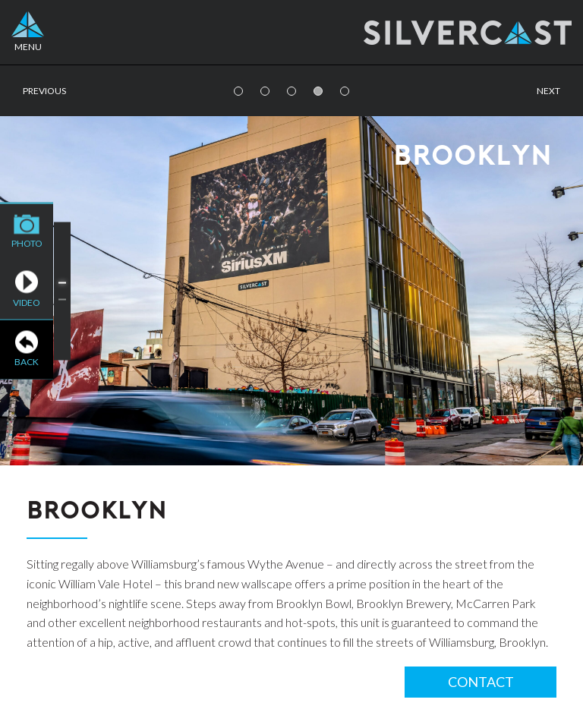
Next (548, 91)
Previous (44, 91)
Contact (481, 682)
